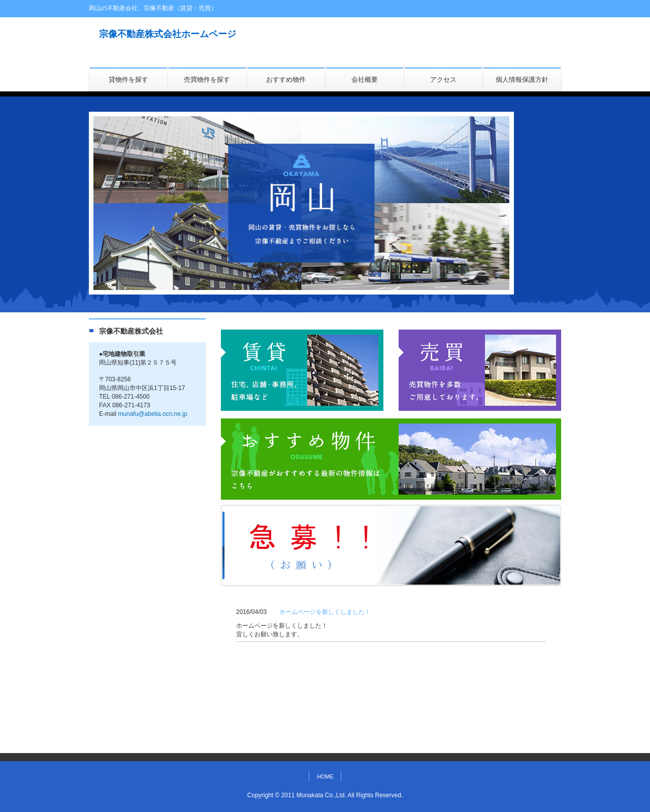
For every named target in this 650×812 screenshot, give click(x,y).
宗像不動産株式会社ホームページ (168, 34)
